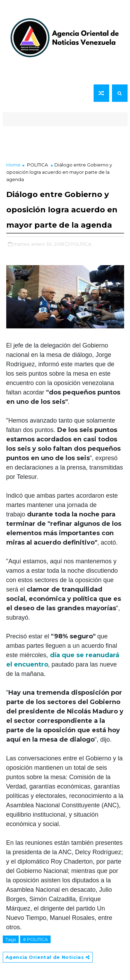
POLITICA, (81, 244)
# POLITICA (35, 939)
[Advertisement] (65, 142)
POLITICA (37, 165)
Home (13, 165)
